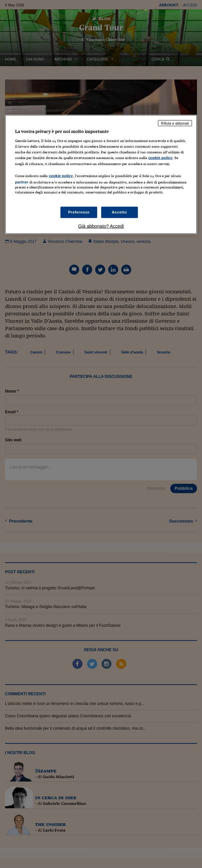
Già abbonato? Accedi (101, 226)
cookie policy (160, 158)
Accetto (120, 212)
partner (22, 182)
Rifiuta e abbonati (175, 123)
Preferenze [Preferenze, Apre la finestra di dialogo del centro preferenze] (79, 212)
